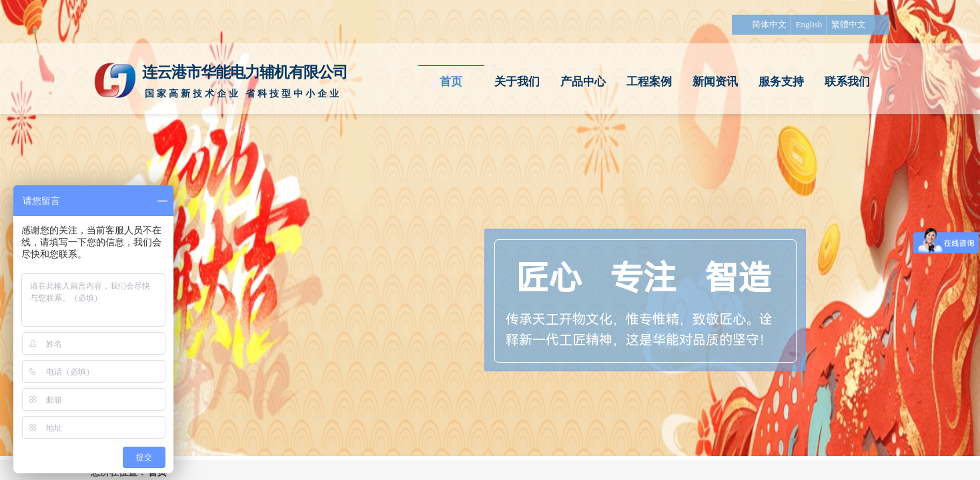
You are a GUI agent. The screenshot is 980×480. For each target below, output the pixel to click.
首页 (451, 82)
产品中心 (583, 82)
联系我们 (847, 82)
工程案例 (649, 82)
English (809, 24)
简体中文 (769, 24)
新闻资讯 (715, 82)
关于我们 (517, 82)
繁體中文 (849, 24)
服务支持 (781, 82)
